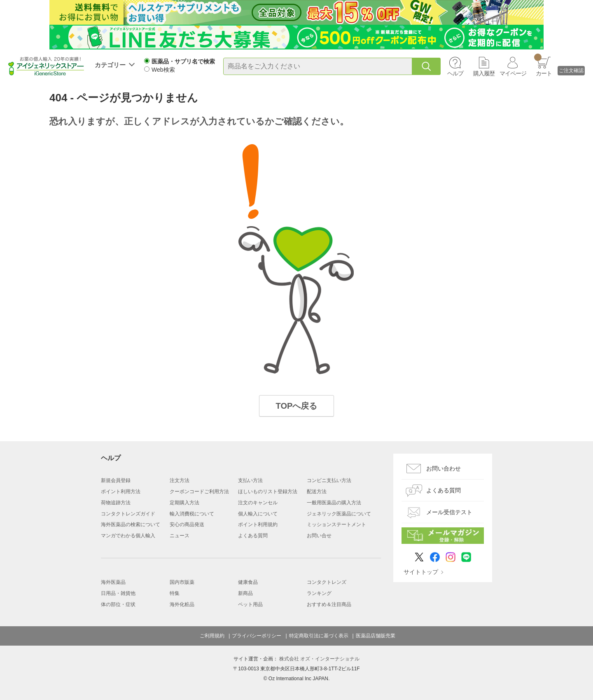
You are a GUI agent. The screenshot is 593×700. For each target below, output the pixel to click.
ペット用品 (250, 604)
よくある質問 (253, 536)
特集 (175, 593)
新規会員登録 (116, 480)
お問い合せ (319, 536)
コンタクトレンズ (327, 582)
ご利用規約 (212, 636)
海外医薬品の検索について (131, 524)
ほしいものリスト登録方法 (268, 492)
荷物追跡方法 (116, 503)
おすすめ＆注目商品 (329, 604)
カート (543, 65)
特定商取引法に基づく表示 (319, 636)
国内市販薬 (182, 582)
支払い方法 (250, 480)
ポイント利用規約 (258, 524)
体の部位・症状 (118, 604)
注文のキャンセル (258, 503)
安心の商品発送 (187, 524)
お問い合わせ (444, 468)
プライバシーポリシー (257, 636)
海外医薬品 (113, 582)
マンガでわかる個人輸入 (128, 536)
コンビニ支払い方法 (329, 480)
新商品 (245, 593)
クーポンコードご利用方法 (199, 492)
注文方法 (180, 480)
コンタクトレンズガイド (128, 514)
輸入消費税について (192, 514)
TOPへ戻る (297, 406)
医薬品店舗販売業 (376, 636)
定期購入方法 (184, 503)
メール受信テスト (449, 512)
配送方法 (317, 492)
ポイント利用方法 (121, 492)
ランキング (319, 593)
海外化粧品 (182, 604)
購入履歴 (484, 73)
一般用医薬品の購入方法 (334, 503)
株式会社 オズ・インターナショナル (319, 659)
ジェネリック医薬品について (339, 514)
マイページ (513, 73)
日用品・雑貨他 (118, 593)
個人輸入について (258, 514)
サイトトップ (421, 572)
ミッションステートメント (336, 524)
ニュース (180, 536)
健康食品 (248, 582)
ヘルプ (455, 73)
